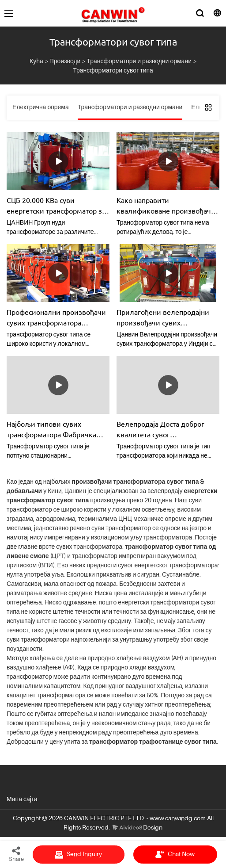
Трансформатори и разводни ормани (139, 61)
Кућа (36, 61)
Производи (65, 61)
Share (16, 854)
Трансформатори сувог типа (113, 71)
